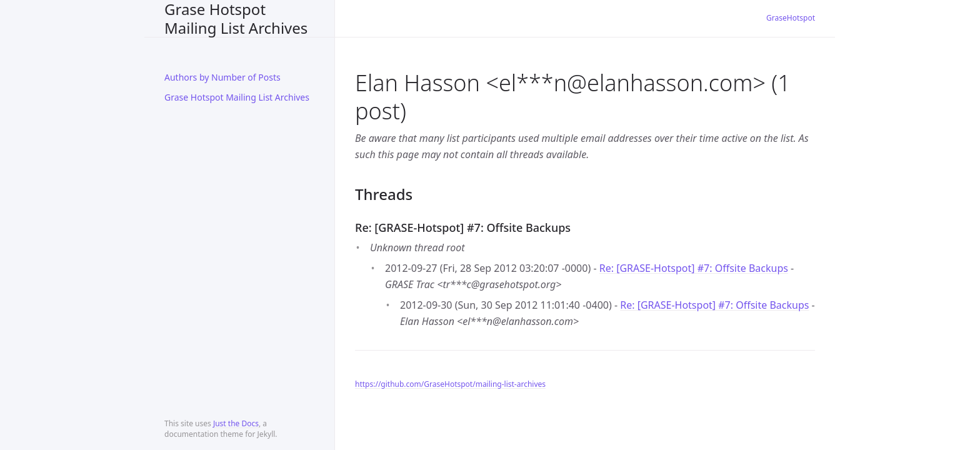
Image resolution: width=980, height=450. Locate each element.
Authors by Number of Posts (222, 77)
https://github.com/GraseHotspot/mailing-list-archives (450, 384)
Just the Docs (236, 423)
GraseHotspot (791, 18)
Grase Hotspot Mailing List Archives (236, 18)
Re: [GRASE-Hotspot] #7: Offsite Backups (694, 268)
